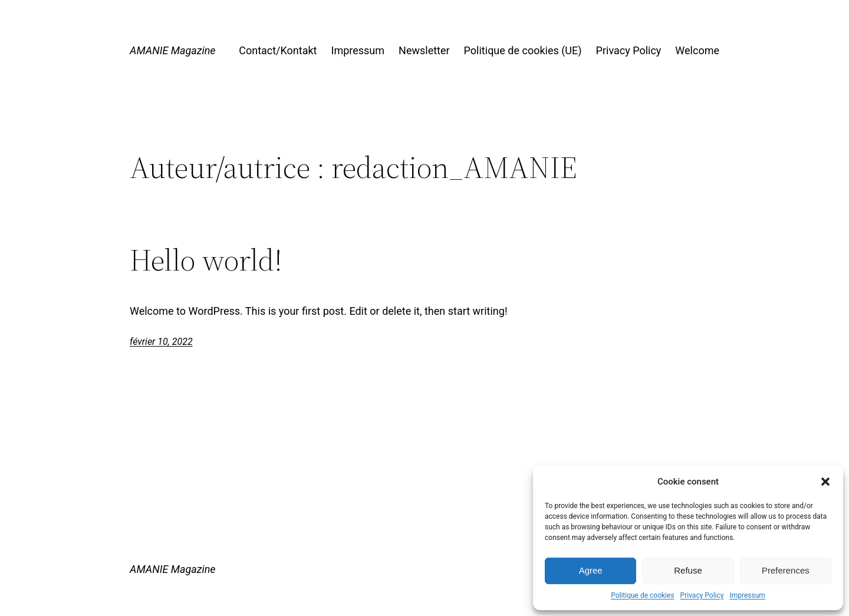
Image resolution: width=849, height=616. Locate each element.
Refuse (688, 570)
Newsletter (424, 50)
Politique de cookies (642, 595)
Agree (591, 570)
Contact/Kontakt (278, 50)
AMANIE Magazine (173, 50)
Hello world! (206, 260)
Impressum (747, 595)
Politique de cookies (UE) (523, 50)
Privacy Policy (702, 595)
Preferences (786, 570)
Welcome (697, 50)
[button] (825, 482)
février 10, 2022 (161, 342)
